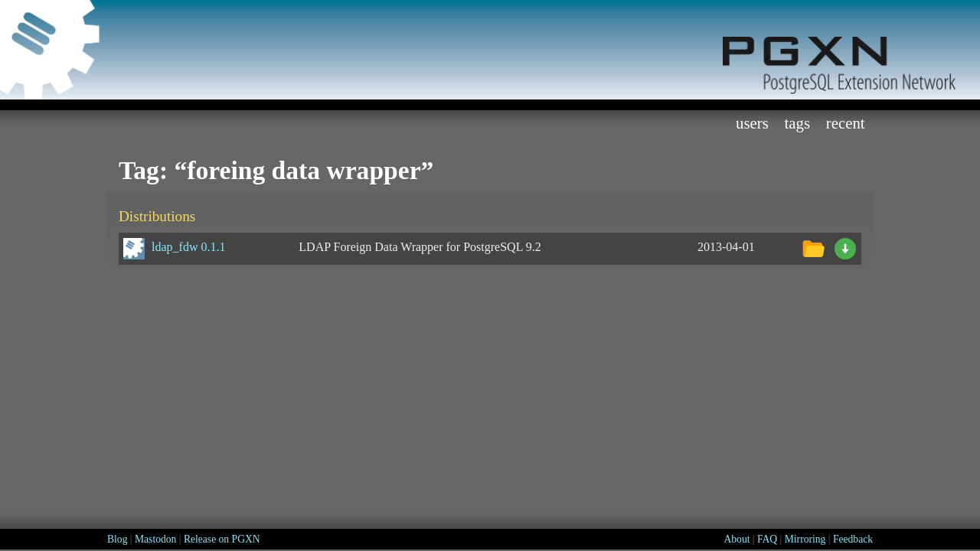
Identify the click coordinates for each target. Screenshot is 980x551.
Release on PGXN (222, 539)
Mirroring (805, 539)
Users (752, 123)
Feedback (853, 539)
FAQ (767, 539)
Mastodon (155, 539)
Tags (798, 123)
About (737, 539)
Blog (117, 539)
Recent (846, 123)
